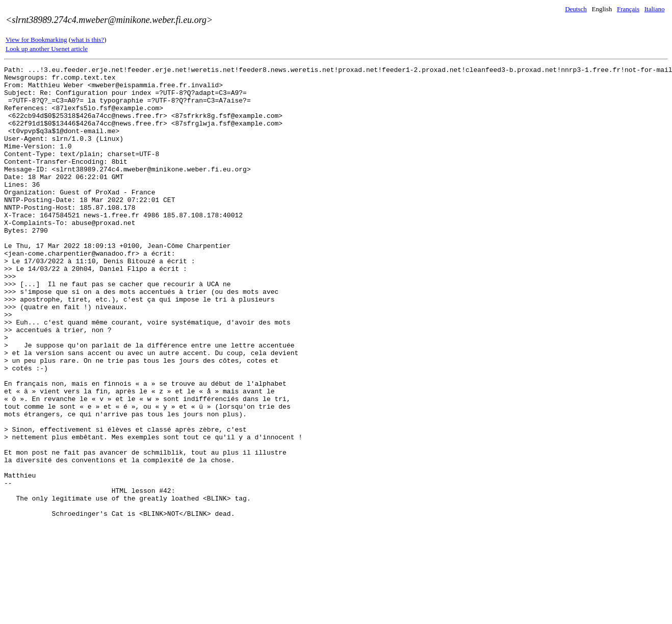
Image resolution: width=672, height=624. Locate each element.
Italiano (655, 9)
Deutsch (576, 9)
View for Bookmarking (36, 40)
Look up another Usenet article (47, 49)
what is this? (87, 40)
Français (628, 9)
